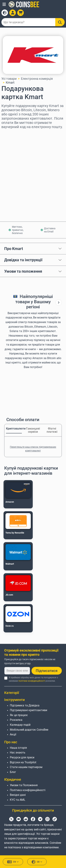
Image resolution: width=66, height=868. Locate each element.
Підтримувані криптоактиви (29, 710)
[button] (4, 4)
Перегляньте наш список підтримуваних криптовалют (33, 449)
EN (13, 862)
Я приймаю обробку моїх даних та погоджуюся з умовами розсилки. (33, 679)
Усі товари (9, 79)
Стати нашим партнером (26, 767)
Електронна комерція (37, 79)
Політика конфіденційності (28, 790)
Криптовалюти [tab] (14, 429)
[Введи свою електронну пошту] (17, 671)
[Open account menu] (13, 13)
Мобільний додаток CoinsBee (29, 730)
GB (37, 862)
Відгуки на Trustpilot (23, 762)
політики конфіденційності (32, 681)
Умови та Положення (24, 785)
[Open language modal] (5, 13)
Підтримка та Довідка (25, 705)
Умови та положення (23, 271)
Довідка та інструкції (23, 260)
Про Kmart (14, 249)
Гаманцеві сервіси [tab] (33, 430)
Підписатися (47, 671)
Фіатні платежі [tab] (52, 430)
